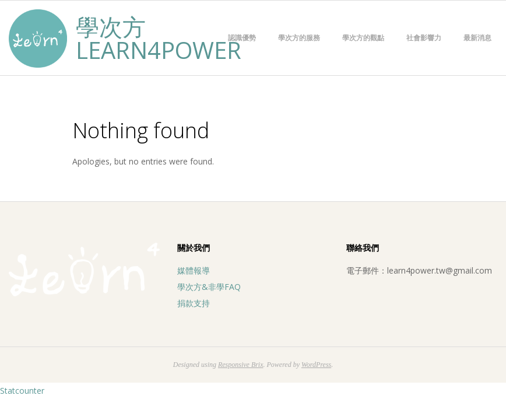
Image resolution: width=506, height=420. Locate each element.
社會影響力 (424, 38)
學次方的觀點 (363, 38)
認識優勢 (242, 38)
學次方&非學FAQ (209, 287)
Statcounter (22, 391)
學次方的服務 (299, 38)
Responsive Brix (241, 365)
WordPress (316, 365)
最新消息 (477, 38)
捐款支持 (194, 303)
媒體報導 (194, 270)
